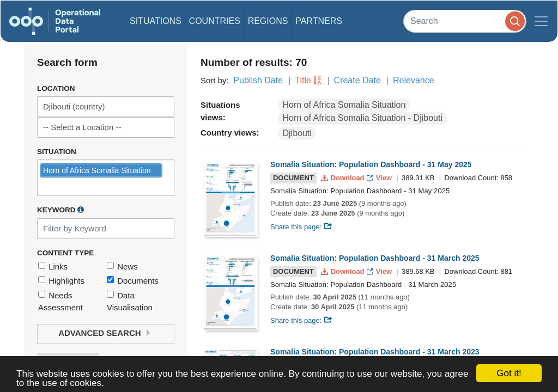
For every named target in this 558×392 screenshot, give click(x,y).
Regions (268, 21)
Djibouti (297, 133)
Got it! (509, 373)
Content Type (65, 253)
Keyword (60, 210)
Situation (57, 152)
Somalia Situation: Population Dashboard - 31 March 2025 (375, 258)
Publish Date (258, 80)
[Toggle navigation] (541, 21)
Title (303, 80)
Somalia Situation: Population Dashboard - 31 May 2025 (371, 164)
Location (56, 88)
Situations (156, 21)
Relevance (414, 80)
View (380, 178)
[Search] (465, 21)
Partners (319, 21)
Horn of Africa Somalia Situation (344, 105)
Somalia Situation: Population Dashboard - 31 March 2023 (375, 352)
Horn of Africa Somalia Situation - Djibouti (362, 118)
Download (344, 178)
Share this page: (301, 227)
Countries (215, 21)
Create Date (357, 80)
